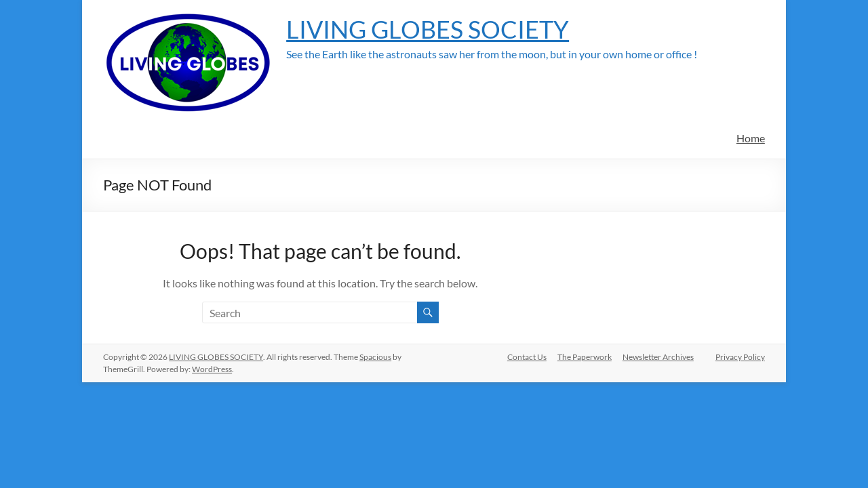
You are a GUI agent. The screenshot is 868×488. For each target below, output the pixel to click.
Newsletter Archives (658, 357)
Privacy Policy (740, 357)
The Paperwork (585, 357)
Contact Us (527, 357)
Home (751, 138)
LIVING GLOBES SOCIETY (428, 29)
